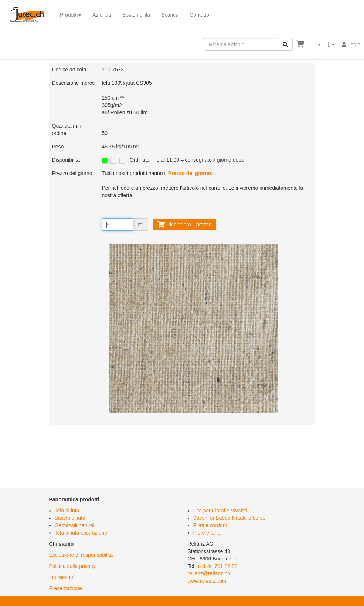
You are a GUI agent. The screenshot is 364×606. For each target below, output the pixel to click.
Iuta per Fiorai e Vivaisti (220, 511)
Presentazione (66, 588)
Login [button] (351, 44)
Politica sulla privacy (72, 566)
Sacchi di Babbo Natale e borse (229, 518)
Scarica (170, 15)
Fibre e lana (207, 533)
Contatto (199, 15)
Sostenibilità (136, 15)
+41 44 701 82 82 (217, 566)
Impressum (62, 577)
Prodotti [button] (71, 15)
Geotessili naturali (75, 525)
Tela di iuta (67, 511)
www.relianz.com (207, 581)
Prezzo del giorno (190, 173)
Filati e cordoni (210, 525)
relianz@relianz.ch (209, 573)
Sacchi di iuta (70, 518)
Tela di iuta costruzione (81, 533)
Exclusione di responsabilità (81, 555)
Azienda (102, 15)
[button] (316, 44)
